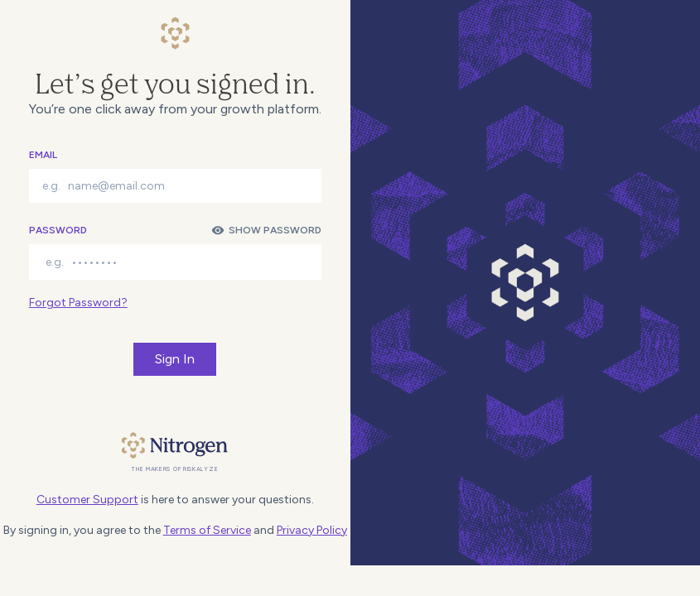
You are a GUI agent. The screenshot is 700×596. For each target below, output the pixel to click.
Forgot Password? (78, 303)
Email (43, 155)
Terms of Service (207, 530)
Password (58, 230)
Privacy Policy (312, 530)
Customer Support (87, 500)
